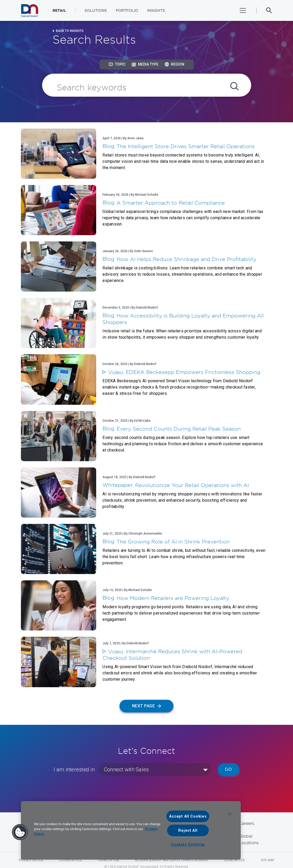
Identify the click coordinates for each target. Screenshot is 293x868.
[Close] (230, 814)
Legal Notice (235, 860)
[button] (20, 832)
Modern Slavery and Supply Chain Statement (172, 860)
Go (229, 769)
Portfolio (127, 10)
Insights (156, 10)
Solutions (96, 10)
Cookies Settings (188, 845)
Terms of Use (108, 860)
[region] (131, 830)
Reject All (188, 831)
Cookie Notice (71, 860)
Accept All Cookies (188, 816)
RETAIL (59, 10)
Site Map (268, 860)
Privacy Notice (31, 860)
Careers (247, 823)
